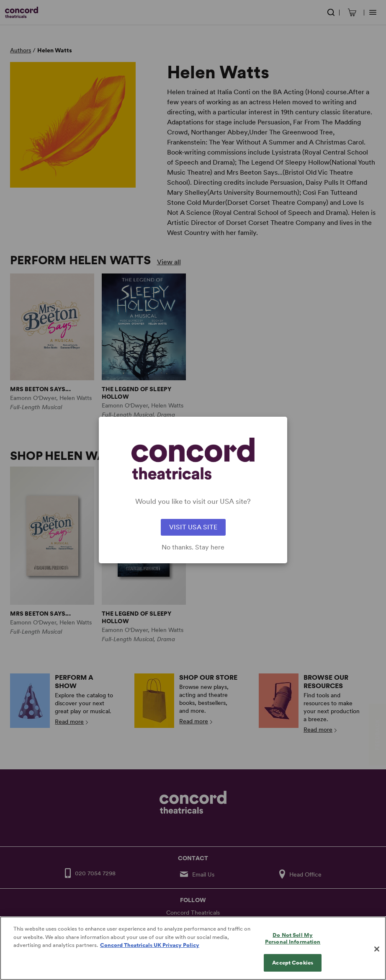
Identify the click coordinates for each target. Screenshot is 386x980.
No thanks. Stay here (193, 547)
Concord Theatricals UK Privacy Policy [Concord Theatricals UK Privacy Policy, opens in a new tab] (150, 952)
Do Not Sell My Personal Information (293, 945)
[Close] (377, 956)
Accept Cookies (293, 970)
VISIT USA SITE (193, 527)
